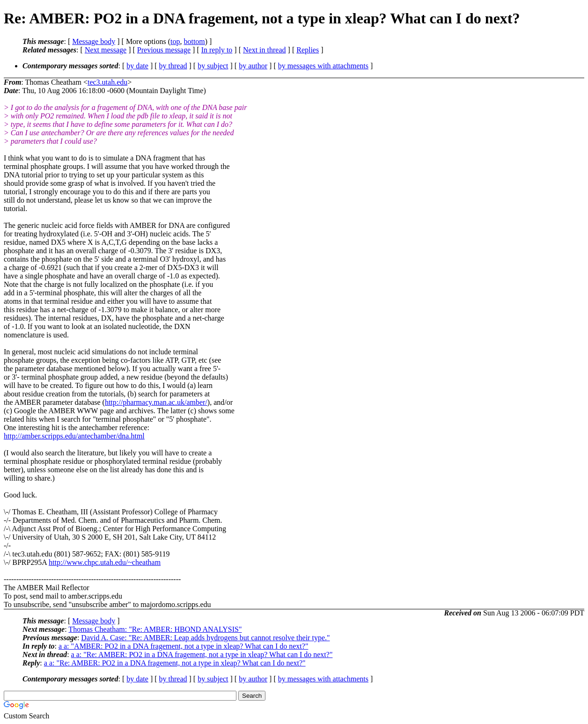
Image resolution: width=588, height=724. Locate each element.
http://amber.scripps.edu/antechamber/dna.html (74, 436)
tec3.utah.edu (107, 82)
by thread (173, 66)
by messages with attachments (323, 66)
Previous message (164, 50)
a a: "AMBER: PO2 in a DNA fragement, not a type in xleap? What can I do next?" (184, 646)
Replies (308, 50)
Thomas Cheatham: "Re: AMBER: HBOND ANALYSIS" (155, 629)
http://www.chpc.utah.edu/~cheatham (105, 562)
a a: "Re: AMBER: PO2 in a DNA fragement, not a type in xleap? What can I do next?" (202, 655)
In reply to (217, 50)
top (175, 41)
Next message (106, 50)
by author (253, 66)
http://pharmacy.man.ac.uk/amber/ (156, 402)
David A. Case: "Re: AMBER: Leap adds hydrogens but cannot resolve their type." (205, 638)
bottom (194, 41)
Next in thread (265, 50)
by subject (213, 66)
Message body (94, 41)
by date (137, 66)
